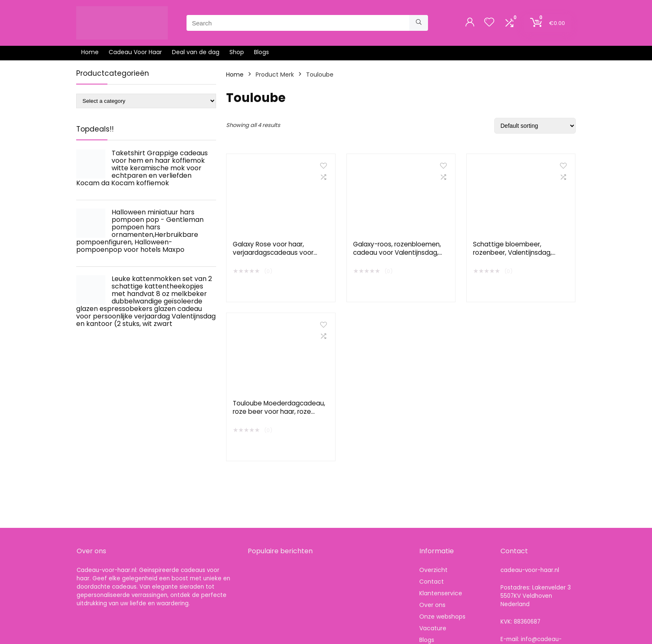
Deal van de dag (196, 52)
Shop (237, 52)
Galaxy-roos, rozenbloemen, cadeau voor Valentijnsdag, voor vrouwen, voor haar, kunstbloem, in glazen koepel (398, 257)
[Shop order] (535, 126)
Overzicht (433, 570)
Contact (432, 582)
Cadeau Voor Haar (135, 52)
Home (90, 52)
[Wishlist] (489, 23)
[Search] (419, 23)
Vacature (433, 628)
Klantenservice (441, 593)
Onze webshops (442, 617)
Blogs (261, 52)
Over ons (432, 605)
